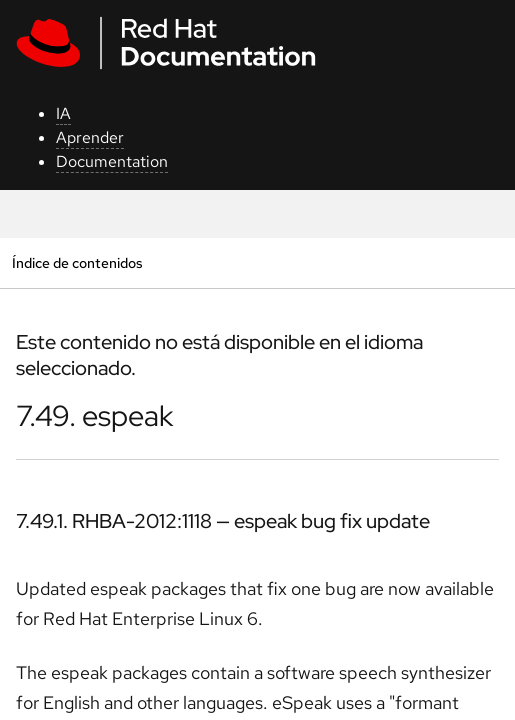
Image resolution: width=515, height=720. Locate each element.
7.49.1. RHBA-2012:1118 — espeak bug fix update (223, 521)
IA (63, 113)
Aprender (90, 137)
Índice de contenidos (77, 262)
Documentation (112, 161)
